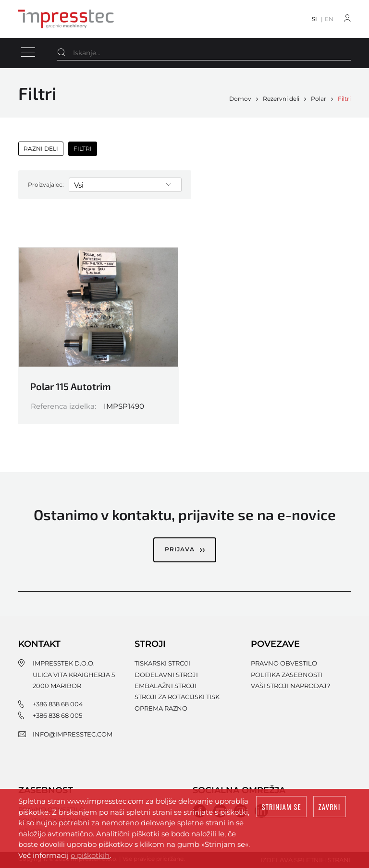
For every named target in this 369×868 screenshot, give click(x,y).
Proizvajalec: (46, 184)
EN (329, 19)
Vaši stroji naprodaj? (290, 686)
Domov (240, 99)
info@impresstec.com (73, 734)
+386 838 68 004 (58, 704)
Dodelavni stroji (166, 675)
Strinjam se (281, 807)
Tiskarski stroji (162, 663)
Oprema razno (161, 708)
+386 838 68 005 (57, 715)
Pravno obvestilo (284, 663)
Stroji (150, 644)
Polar (319, 99)
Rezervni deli (281, 99)
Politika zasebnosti (287, 675)
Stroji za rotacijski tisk (177, 697)
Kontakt (39, 644)
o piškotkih (90, 855)
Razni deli (41, 149)
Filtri (344, 99)
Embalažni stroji (166, 686)
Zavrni (330, 807)
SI (314, 19)
